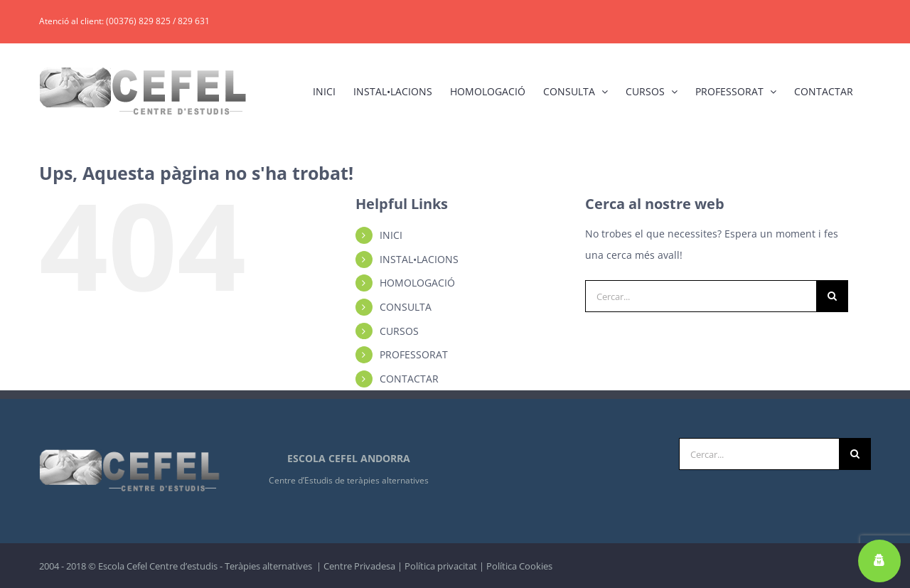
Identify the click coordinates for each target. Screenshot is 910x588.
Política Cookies (519, 566)
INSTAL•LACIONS (419, 259)
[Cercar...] (701, 296)
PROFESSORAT (414, 354)
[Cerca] (832, 296)
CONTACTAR (409, 379)
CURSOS (399, 331)
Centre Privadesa (359, 566)
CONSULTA (406, 307)
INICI (391, 235)
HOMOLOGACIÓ (417, 283)
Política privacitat (441, 566)
